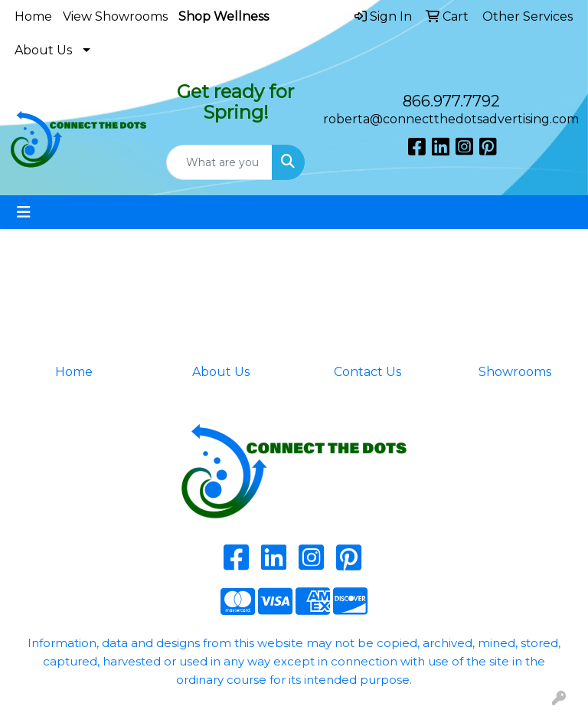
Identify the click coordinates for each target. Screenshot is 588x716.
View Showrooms (115, 16)
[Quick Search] (219, 162)
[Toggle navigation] (24, 212)
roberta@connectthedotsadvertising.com (451, 119)
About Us (43, 50)
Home (33, 16)
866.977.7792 (451, 101)
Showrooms (515, 372)
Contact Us (367, 372)
